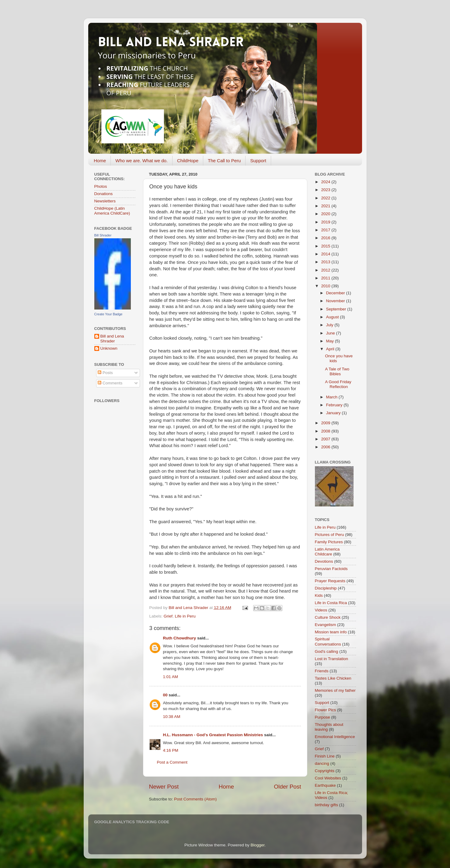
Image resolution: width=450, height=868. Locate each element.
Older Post (287, 787)
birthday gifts (327, 805)
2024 (326, 182)
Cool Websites (328, 778)
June (331, 333)
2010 (326, 286)
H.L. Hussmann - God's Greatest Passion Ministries (213, 735)
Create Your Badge (108, 314)
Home (100, 161)
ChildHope (188, 161)
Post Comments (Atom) (195, 799)
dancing (322, 763)
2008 (326, 431)
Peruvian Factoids (331, 569)
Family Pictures (329, 542)
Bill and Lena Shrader (112, 339)
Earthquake (325, 785)
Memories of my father (335, 690)
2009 (326, 423)
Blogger (258, 845)
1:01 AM (171, 677)
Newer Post (164, 787)
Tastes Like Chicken (333, 678)
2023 (326, 190)
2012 (326, 270)
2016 (326, 238)
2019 (326, 222)
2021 (326, 206)
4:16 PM (171, 750)
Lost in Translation (332, 659)
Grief (168, 616)
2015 (326, 246)
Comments (110, 383)
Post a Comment (172, 762)
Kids (319, 595)
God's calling (327, 651)
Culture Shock (328, 617)
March (332, 397)
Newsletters (105, 201)
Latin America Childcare (327, 552)
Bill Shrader (103, 235)
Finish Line (325, 756)
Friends (322, 671)
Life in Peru (185, 616)
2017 (326, 230)
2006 (326, 447)
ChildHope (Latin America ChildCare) (112, 211)
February (335, 405)
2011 (326, 278)
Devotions (324, 561)
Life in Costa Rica (331, 603)
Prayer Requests (330, 581)
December (336, 293)
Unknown (109, 348)
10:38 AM (172, 717)
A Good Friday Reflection (338, 384)
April (331, 349)
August (333, 317)
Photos (101, 186)
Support (258, 161)
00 (165, 695)
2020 (326, 214)
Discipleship (326, 588)
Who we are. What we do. (141, 161)
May (331, 341)
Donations (104, 194)
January (334, 413)
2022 (326, 198)
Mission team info (331, 632)
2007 (326, 439)
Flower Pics (326, 710)
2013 (326, 262)
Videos (321, 610)
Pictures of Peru (330, 535)
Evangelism (326, 625)
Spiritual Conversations (328, 641)
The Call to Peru (224, 161)
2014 (326, 254)
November (336, 301)
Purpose (323, 717)
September (337, 309)
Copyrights (325, 771)
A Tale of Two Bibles (337, 371)
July (330, 325)
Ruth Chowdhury (180, 638)
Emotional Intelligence (335, 737)
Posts (105, 373)
